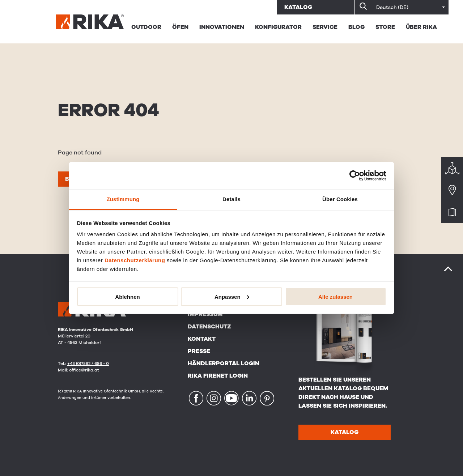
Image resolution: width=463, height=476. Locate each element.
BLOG (356, 27)
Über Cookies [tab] (340, 199)
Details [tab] (231, 199)
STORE (385, 27)
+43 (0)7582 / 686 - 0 (88, 364)
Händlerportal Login (224, 364)
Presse (199, 351)
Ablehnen (127, 296)
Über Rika (421, 27)
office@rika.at (84, 370)
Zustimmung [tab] (123, 199)
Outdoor (146, 27)
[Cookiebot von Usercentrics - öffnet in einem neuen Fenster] (355, 175)
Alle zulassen (335, 296)
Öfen (180, 27)
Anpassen (232, 296)
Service (325, 27)
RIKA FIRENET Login (218, 376)
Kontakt (202, 339)
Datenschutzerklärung (135, 260)
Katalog (298, 7)
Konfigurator (278, 27)
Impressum (205, 314)
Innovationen (222, 27)
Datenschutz (209, 327)
